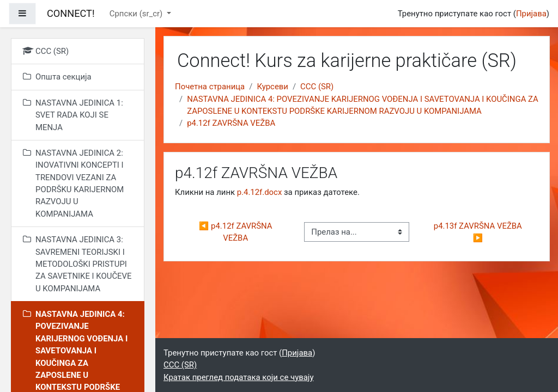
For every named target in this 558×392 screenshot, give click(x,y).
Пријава (531, 14)
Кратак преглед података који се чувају (238, 377)
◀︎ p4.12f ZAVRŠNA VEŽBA (236, 232)
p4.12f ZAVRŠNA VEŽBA (231, 123)
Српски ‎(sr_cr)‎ (137, 14)
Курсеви (272, 87)
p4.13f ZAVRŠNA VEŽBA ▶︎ (479, 232)
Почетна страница (210, 87)
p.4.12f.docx (260, 192)
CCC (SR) (317, 87)
